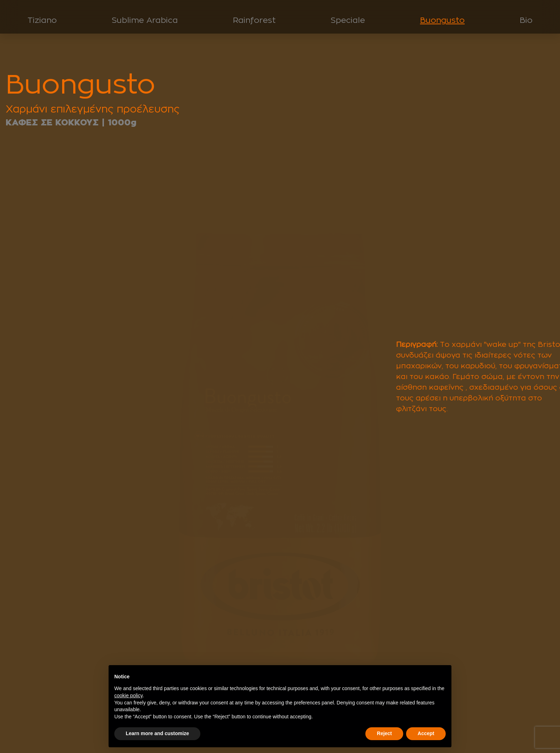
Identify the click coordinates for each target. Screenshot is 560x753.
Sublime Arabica (145, 20)
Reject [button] (384, 733)
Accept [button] (426, 733)
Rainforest (254, 20)
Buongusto (442, 20)
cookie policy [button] (128, 695)
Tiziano (42, 20)
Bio (526, 20)
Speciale (348, 20)
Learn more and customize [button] (157, 733)
